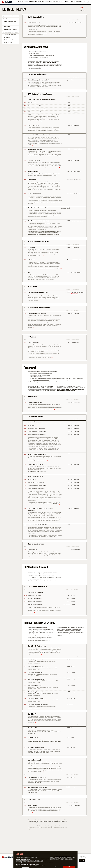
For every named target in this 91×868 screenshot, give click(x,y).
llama (42, 862)
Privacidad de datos (30, 859)
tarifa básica (38, 373)
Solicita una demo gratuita (42, 87)
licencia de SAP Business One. (41, 57)
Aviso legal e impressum (31, 857)
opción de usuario (38, 378)
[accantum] (31, 386)
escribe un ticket (43, 860)
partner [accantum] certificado (41, 380)
